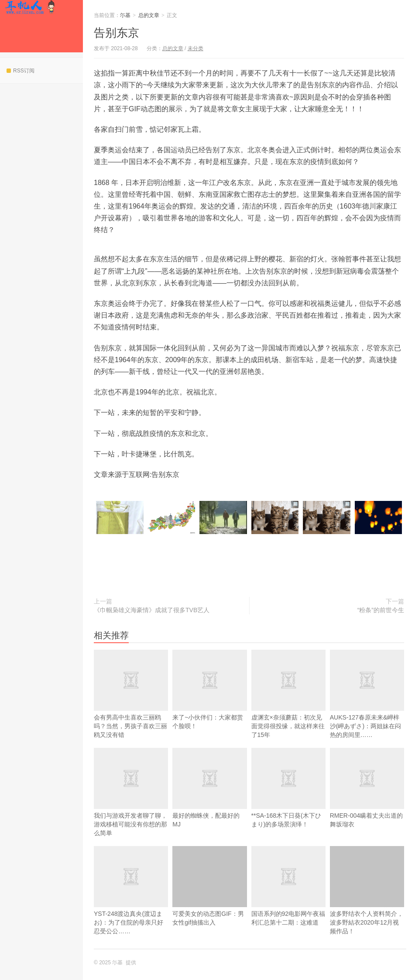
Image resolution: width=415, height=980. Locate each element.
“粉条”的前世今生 (381, 610)
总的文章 (149, 15)
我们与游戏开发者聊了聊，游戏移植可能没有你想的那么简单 (131, 806)
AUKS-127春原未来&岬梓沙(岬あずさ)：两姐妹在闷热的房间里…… (367, 708)
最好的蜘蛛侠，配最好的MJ (209, 802)
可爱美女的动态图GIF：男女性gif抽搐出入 (209, 886)
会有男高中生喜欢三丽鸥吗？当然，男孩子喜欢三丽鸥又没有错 (131, 708)
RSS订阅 (21, 71)
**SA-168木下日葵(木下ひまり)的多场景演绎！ (288, 802)
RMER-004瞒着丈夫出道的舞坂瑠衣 (367, 802)
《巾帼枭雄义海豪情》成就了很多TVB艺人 (152, 610)
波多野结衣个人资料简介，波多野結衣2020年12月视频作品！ (367, 890)
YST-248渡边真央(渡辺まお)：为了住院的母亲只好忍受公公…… (131, 905)
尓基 (30, 7)
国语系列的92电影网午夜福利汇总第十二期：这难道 (288, 900)
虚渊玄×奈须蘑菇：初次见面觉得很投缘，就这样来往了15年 (288, 708)
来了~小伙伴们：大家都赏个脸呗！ (209, 704)
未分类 (195, 48)
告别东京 (117, 33)
